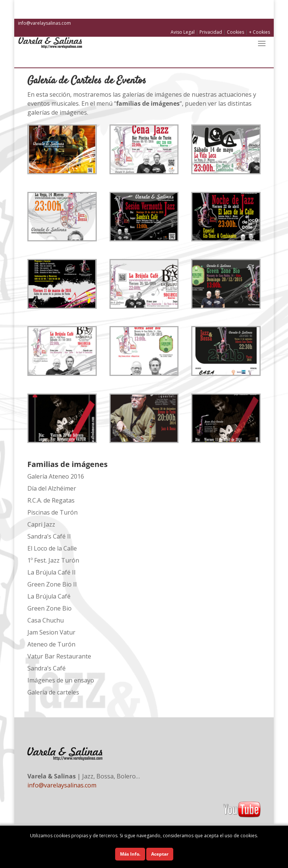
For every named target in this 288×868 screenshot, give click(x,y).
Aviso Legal (183, 32)
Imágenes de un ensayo (61, 680)
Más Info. (130, 854)
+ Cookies (259, 32)
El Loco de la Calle (52, 548)
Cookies (235, 32)
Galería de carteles (53, 692)
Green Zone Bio (49, 608)
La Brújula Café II (52, 572)
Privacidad (211, 32)
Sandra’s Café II (49, 536)
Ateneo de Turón (51, 644)
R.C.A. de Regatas (51, 500)
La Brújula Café (49, 596)
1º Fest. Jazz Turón (53, 560)
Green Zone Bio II (52, 584)
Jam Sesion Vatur (51, 632)
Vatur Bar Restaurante (59, 656)
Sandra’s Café (46, 668)
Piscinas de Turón (52, 512)
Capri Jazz (41, 524)
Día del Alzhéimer (52, 488)
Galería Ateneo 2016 (56, 476)
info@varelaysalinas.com (44, 23)
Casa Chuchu (46, 620)
